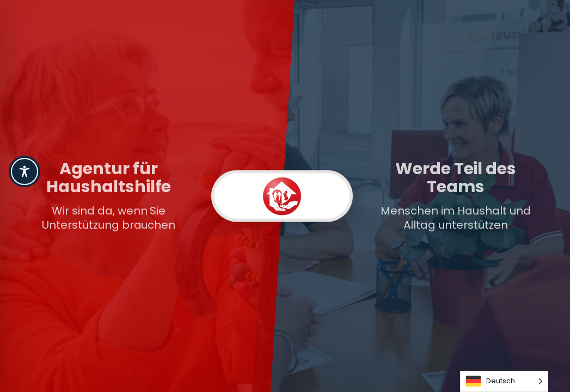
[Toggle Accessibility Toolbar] (24, 171)
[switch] (282, 196)
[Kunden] (248, 196)
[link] (149, 196)
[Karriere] (316, 196)
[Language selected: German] (504, 381)
